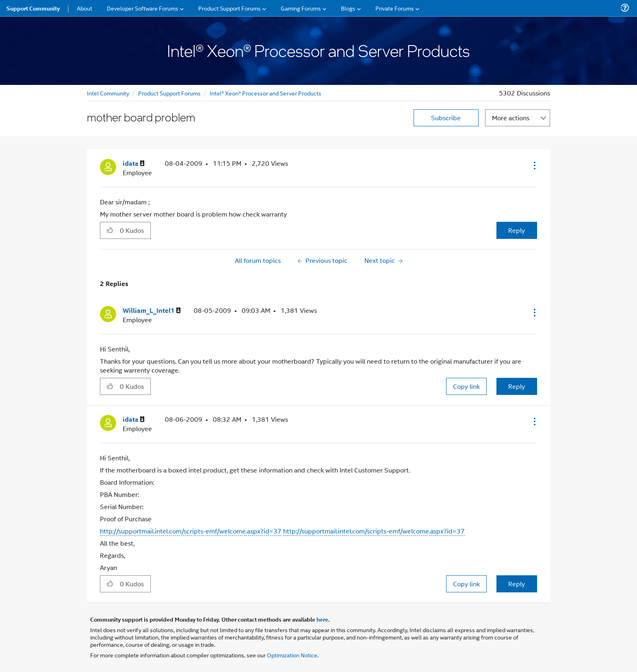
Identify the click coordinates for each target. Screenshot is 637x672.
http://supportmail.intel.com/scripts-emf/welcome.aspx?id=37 (191, 531)
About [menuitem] (84, 8)
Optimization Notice (292, 655)
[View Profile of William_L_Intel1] (152, 311)
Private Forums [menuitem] (395, 8)
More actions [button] (511, 118)
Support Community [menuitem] (33, 8)
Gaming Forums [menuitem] (301, 8)
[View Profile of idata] (134, 164)
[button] (534, 165)
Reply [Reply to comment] (517, 386)
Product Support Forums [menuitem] (230, 8)
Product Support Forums (169, 93)
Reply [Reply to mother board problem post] (517, 230)
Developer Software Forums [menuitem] (143, 8)
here (322, 619)
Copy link (466, 386)
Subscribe (446, 118)
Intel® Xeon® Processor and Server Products (265, 93)
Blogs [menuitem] (348, 8)
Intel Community (108, 93)
